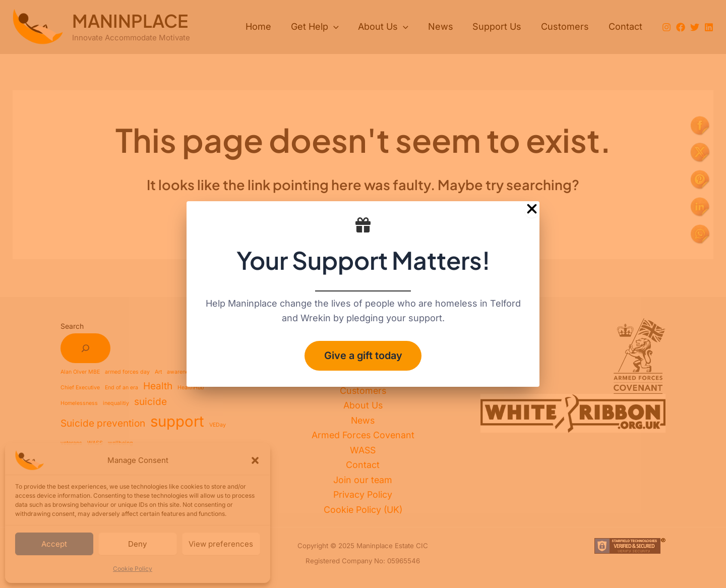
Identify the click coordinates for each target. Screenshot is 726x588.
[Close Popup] (532, 209)
